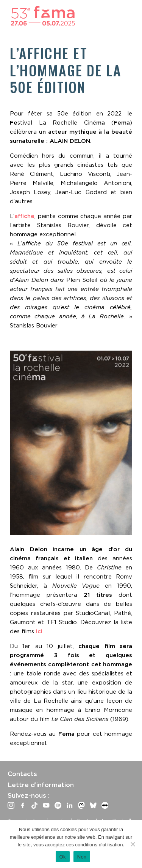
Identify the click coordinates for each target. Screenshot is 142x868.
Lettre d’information (41, 785)
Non (82, 857)
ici (39, 631)
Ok (63, 857)
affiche (24, 216)
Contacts (22, 774)
